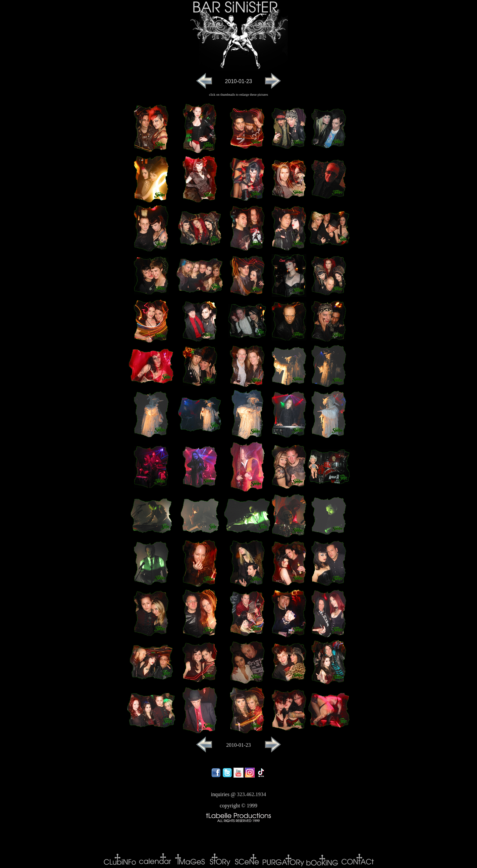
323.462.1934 (251, 794)
